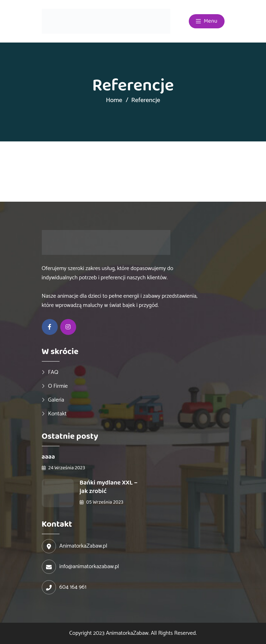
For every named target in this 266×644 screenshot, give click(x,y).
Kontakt (57, 414)
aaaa (49, 457)
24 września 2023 (64, 468)
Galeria (56, 400)
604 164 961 (73, 587)
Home (114, 100)
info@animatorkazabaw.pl (89, 567)
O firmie (58, 386)
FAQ (53, 372)
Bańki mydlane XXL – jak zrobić (109, 487)
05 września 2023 (102, 502)
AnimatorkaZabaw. (128, 633)
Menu (207, 21)
